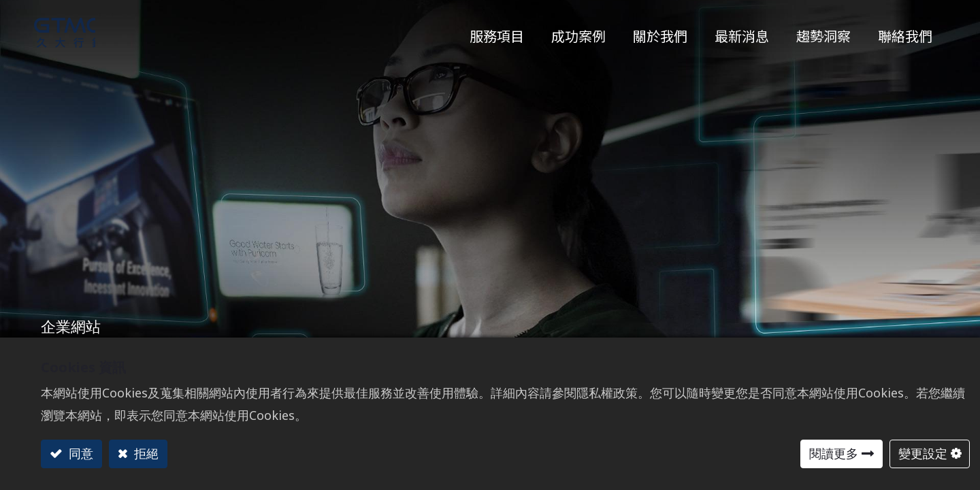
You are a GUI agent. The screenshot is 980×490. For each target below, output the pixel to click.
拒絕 (145, 453)
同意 (79, 453)
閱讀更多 (834, 453)
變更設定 (923, 453)
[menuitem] (823, 33)
